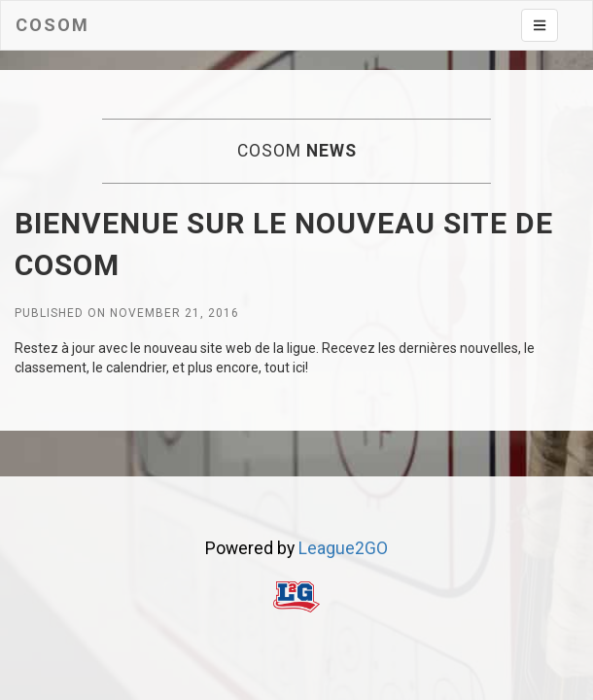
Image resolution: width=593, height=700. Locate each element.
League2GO (343, 548)
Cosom (52, 25)
